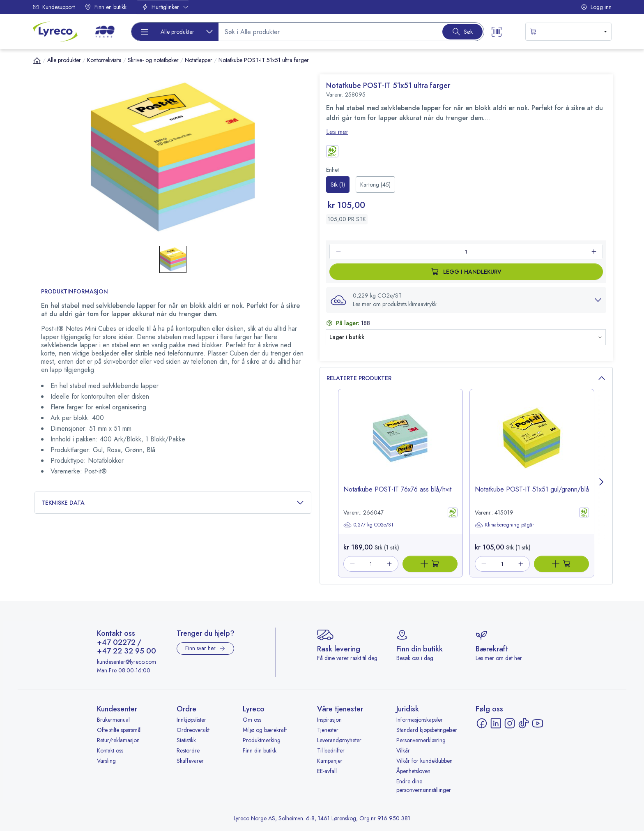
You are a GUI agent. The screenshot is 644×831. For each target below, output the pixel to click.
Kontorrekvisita (104, 60)
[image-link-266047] (400, 444)
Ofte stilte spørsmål (119, 730)
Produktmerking (262, 740)
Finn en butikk (106, 7)
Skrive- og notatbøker (153, 60)
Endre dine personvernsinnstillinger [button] (424, 786)
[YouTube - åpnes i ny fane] (538, 723)
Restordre (188, 750)
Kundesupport (54, 7)
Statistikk (186, 740)
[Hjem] (37, 60)
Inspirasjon (329, 720)
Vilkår (403, 750)
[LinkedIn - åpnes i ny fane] (496, 723)
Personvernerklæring (421, 740)
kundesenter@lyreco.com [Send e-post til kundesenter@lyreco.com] (126, 662)
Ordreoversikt (193, 730)
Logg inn (596, 7)
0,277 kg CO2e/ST (369, 525)
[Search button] (462, 32)
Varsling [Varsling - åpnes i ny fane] (106, 761)
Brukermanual (113, 720)
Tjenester (328, 730)
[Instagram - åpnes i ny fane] (510, 723)
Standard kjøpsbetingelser (427, 730)
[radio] (338, 185)
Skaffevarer (190, 761)
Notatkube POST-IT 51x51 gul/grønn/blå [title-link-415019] (532, 489)
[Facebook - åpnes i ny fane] (482, 723)
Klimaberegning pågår (504, 525)
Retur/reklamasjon (118, 740)
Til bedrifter (331, 750)
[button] (466, 300)
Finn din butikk (260, 750)
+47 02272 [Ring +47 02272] (116, 643)
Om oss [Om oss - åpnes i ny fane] (252, 720)
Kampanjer (330, 761)
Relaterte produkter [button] (466, 378)
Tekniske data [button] (173, 503)
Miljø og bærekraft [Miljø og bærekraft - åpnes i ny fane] (265, 730)
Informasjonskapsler (420, 720)
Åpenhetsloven (413, 771)
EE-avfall (327, 771)
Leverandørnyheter (339, 740)
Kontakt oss (110, 750)
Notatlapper (199, 60)
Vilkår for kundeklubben (424, 761)
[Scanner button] (497, 32)
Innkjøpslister (191, 720)
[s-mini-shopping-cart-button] (568, 32)
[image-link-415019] (532, 444)
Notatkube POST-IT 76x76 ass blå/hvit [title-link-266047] (397, 489)
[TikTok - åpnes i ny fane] (524, 723)
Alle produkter (64, 60)
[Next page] (602, 483)
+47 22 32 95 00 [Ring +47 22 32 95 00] (126, 651)
